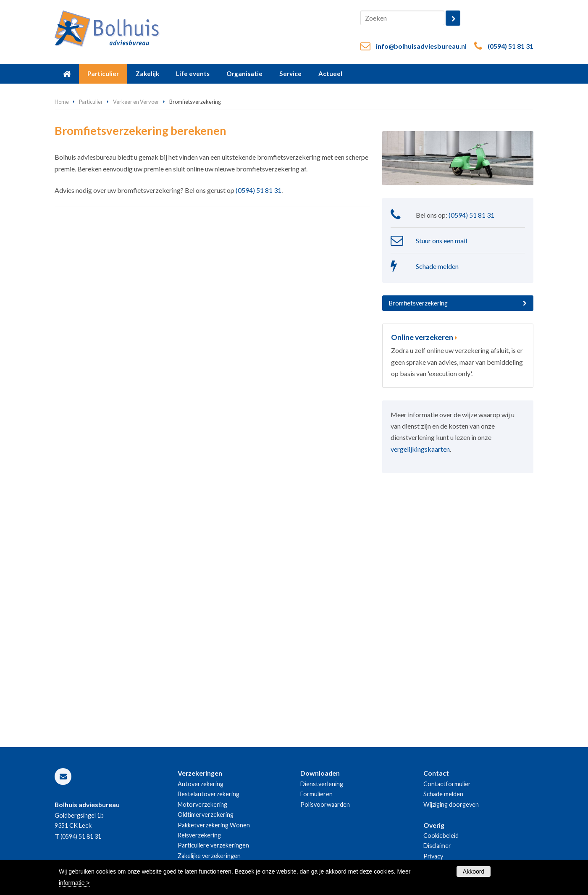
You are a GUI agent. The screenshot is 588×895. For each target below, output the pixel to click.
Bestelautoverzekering (209, 794)
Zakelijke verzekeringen (209, 856)
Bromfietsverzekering (418, 303)
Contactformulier (447, 784)
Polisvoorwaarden (325, 804)
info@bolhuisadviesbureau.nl (421, 46)
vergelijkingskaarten (420, 449)
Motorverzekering (202, 804)
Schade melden (437, 266)
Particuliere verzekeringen (213, 845)
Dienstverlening (322, 784)
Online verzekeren (422, 337)
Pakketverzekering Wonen (214, 825)
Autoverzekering (201, 784)
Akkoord (474, 871)
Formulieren (316, 794)
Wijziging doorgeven (451, 804)
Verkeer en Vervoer (136, 102)
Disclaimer (437, 846)
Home (62, 102)
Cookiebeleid (441, 836)
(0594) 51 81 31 (511, 46)
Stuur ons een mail (441, 241)
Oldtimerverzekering (206, 815)
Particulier (91, 102)
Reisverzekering (199, 835)
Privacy (433, 856)
